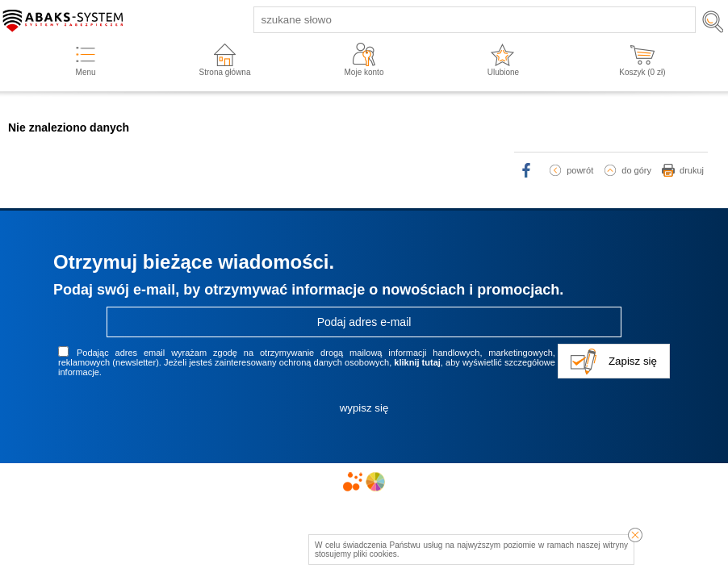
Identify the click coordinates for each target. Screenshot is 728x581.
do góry (636, 170)
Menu (86, 72)
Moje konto (364, 72)
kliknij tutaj (417, 362)
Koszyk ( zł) (642, 72)
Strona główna (225, 72)
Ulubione (503, 72)
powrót (580, 170)
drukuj (692, 170)
